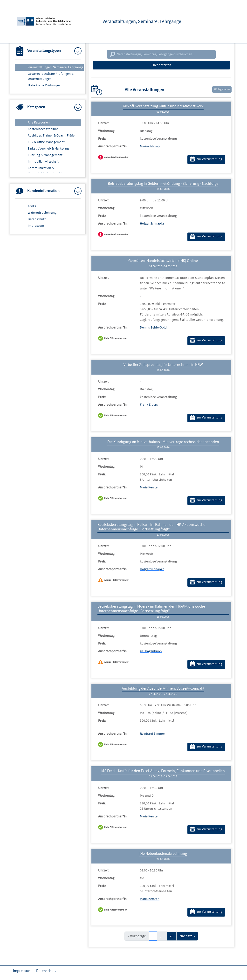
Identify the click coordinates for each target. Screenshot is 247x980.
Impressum (36, 226)
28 (172, 936)
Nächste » (187, 936)
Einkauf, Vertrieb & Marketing (48, 149)
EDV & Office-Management (46, 142)
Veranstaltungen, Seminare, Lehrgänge (55, 67)
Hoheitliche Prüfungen (44, 85)
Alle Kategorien (39, 123)
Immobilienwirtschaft (43, 162)
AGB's (32, 206)
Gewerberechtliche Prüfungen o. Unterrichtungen (51, 76)
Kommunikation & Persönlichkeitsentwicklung (48, 171)
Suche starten (161, 65)
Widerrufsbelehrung (42, 213)
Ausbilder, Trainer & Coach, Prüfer (52, 136)
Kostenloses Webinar (43, 129)
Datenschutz (37, 219)
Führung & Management (45, 155)
